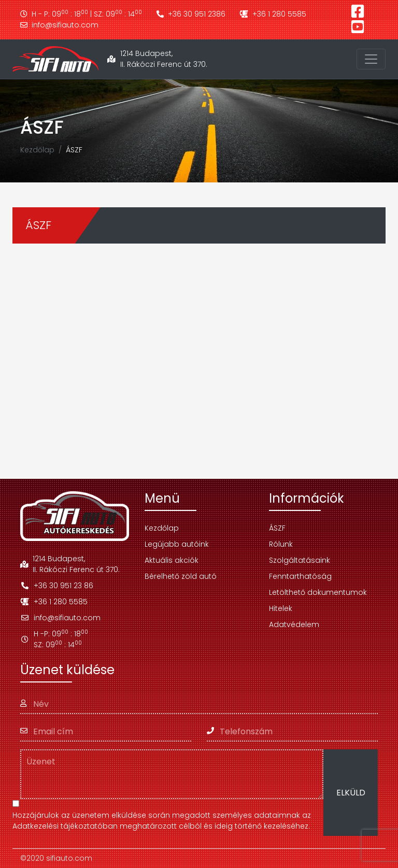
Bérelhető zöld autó (181, 576)
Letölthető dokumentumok (318, 592)
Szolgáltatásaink (300, 560)
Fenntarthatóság (300, 576)
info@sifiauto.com (59, 25)
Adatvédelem (294, 624)
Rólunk (281, 544)
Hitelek (281, 608)
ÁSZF (277, 528)
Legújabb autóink (177, 544)
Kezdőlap (37, 150)
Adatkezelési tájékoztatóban (65, 826)
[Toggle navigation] (371, 59)
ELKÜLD (351, 793)
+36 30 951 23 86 (57, 586)
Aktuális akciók (172, 560)
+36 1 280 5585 (273, 14)
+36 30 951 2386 (191, 14)
